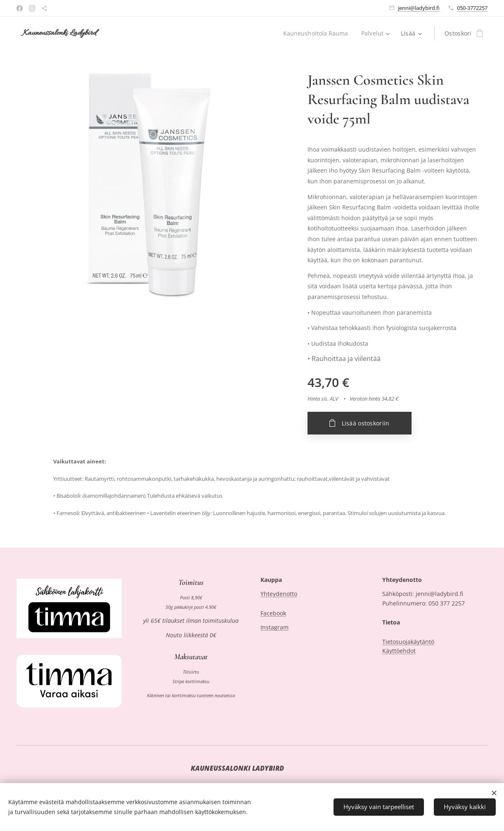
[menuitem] (316, 33)
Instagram (274, 628)
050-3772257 (472, 8)
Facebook (273, 613)
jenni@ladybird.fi (419, 8)
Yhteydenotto (279, 594)
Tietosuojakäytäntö (408, 642)
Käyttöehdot (399, 651)
